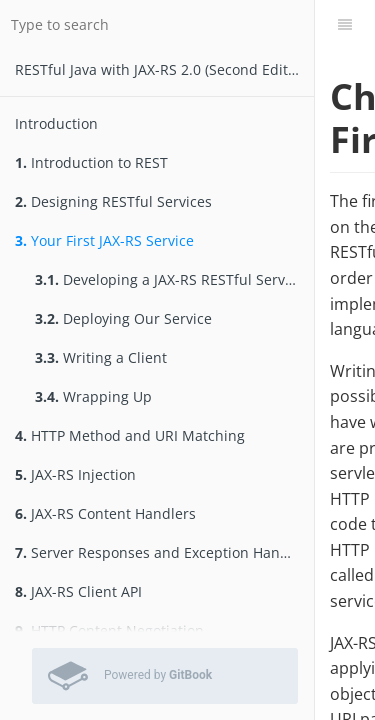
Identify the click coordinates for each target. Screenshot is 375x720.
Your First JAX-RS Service (104, 240)
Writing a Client (101, 357)
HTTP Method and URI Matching (130, 435)
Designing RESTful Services (113, 201)
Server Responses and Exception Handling (164, 552)
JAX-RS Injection (75, 474)
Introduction (56, 123)
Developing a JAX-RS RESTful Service (169, 279)
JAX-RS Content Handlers (105, 513)
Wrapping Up (93, 396)
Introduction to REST (91, 162)
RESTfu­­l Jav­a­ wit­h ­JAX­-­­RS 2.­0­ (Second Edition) (164, 69)
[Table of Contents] (345, 25)
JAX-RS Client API (78, 591)
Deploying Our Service (123, 318)
